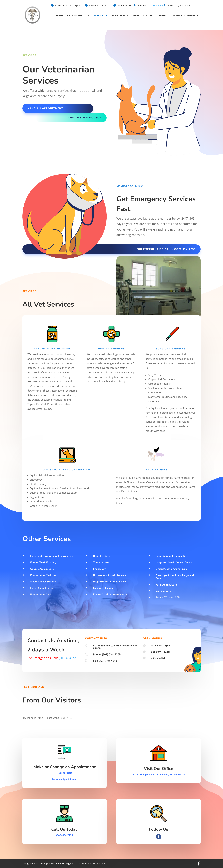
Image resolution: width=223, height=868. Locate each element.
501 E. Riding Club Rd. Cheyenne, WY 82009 (115, 647)
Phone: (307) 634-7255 (107, 654)
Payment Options (184, 16)
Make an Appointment (64, 779)
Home (60, 16)
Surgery (148, 16)
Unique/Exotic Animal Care (172, 569)
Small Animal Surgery (43, 582)
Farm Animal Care (166, 585)
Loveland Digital (64, 864)
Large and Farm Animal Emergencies (52, 556)
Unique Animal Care (42, 569)
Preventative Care (41, 594)
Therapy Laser (101, 562)
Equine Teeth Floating (43, 562)
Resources (118, 16)
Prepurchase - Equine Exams (110, 582)
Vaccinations (163, 591)
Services (99, 16)
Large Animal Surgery (43, 588)
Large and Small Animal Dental (174, 562)
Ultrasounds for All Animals (109, 575)
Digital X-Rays (101, 556)
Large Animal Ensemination (172, 556)
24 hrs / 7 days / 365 (168, 597)
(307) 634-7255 (155, 5)
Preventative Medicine (43, 575)
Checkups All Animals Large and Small (175, 577)
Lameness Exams (103, 588)
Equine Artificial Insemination (110, 594)
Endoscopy (99, 569)
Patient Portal (77, 16)
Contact (163, 16)
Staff (136, 16)
